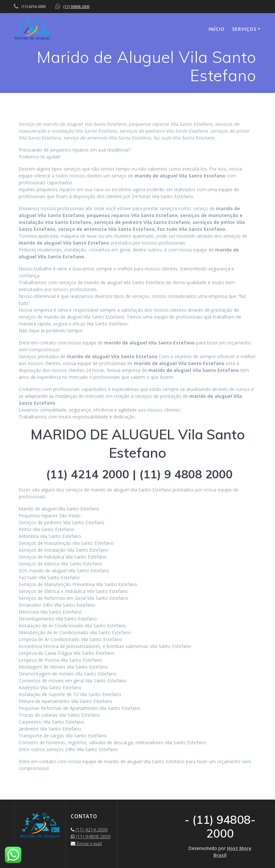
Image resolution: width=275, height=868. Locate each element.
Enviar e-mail (89, 843)
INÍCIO (217, 29)
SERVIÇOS (244, 29)
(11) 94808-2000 (76, 6)
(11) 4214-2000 (91, 830)
